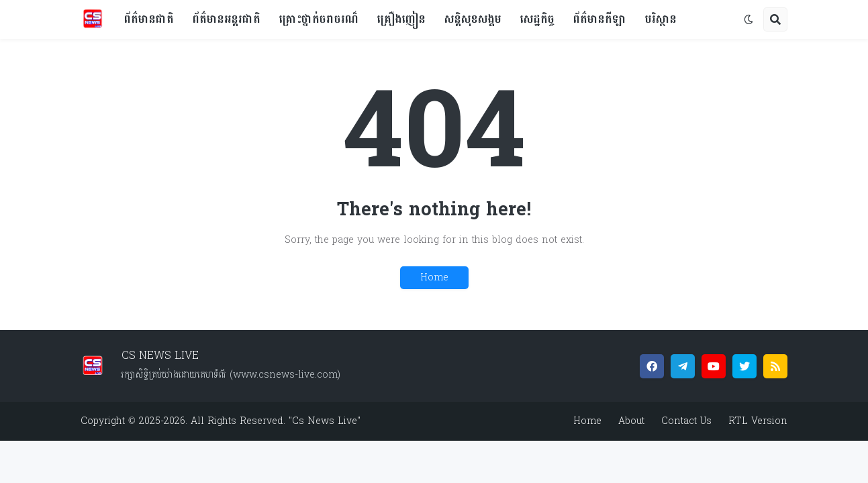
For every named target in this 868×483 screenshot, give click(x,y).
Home (434, 277)
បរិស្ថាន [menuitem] (661, 19)
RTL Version (758, 421)
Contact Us (686, 421)
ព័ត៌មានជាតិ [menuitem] (149, 19)
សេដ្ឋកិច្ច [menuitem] (537, 19)
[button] (749, 19)
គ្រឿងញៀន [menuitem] (401, 19)
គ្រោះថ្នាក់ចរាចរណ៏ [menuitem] (319, 19)
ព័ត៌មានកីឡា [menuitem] (600, 19)
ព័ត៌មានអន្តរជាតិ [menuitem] (227, 19)
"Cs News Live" (323, 421)
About (631, 421)
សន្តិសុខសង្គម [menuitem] (473, 19)
